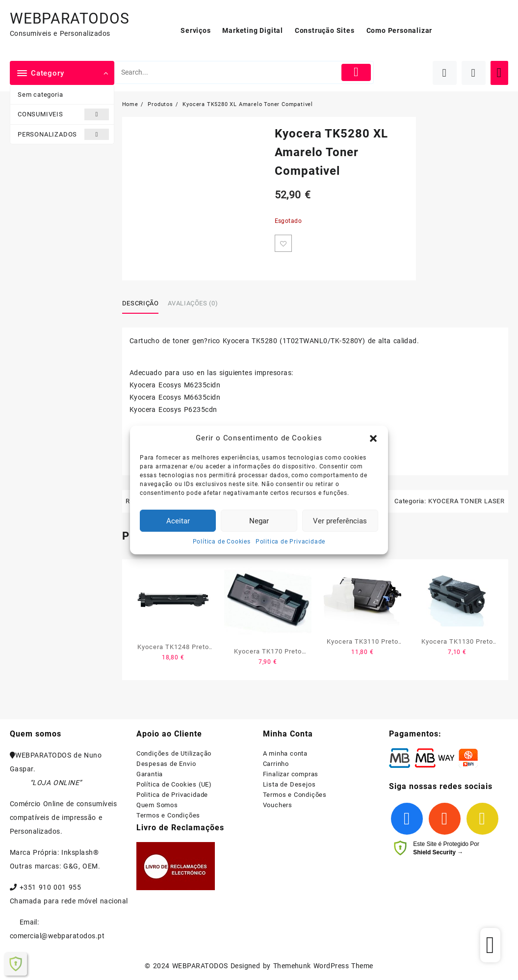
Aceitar (178, 521)
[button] (373, 438)
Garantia (150, 774)
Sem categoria (40, 95)
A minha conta (285, 753)
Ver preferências (340, 521)
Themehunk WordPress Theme (323, 966)
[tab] (144, 304)
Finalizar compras (291, 774)
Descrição (141, 303)
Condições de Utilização (174, 753)
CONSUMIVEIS (63, 114)
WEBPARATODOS (70, 18)
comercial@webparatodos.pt (57, 936)
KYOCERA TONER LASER (466, 501)
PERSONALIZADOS (63, 134)
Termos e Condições (168, 815)
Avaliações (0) (193, 303)
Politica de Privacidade (290, 542)
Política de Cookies (222, 542)
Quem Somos (157, 805)
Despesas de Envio (166, 764)
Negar (259, 521)
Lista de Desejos (289, 784)
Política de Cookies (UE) (174, 784)
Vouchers (278, 805)
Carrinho (276, 764)
